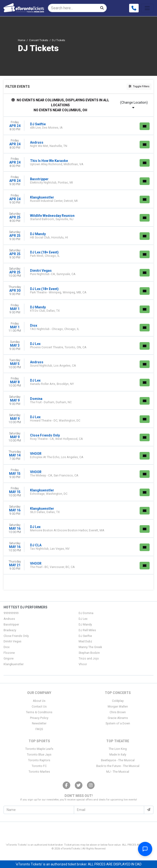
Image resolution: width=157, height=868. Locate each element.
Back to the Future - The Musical (118, 766)
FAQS (39, 729)
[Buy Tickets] (145, 126)
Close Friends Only (16, 636)
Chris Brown (118, 712)
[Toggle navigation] (147, 8)
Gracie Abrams (118, 718)
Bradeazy (10, 630)
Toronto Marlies (39, 772)
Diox (7, 647)
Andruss (9, 619)
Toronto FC (39, 766)
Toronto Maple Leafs (39, 749)
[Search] (73, 8)
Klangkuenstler (14, 664)
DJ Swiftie (85, 636)
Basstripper (11, 625)
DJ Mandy (85, 625)
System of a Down (118, 723)
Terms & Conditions (39, 712)
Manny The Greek (90, 647)
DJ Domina (86, 613)
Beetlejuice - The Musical (118, 760)
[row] (78, 126)
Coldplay (118, 701)
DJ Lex (83, 619)
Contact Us (39, 707)
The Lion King (118, 749)
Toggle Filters (139, 86)
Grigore (9, 659)
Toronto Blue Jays (39, 755)
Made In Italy (118, 755)
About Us (39, 701)
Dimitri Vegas (13, 641)
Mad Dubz (85, 641)
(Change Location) (134, 105)
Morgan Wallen (118, 707)
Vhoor (83, 664)
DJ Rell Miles (87, 630)
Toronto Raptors (39, 760)
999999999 (11, 613)
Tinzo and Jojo (89, 659)
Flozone (9, 653)
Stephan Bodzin (89, 653)
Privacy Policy (39, 718)
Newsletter (39, 723)
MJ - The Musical (118, 772)
